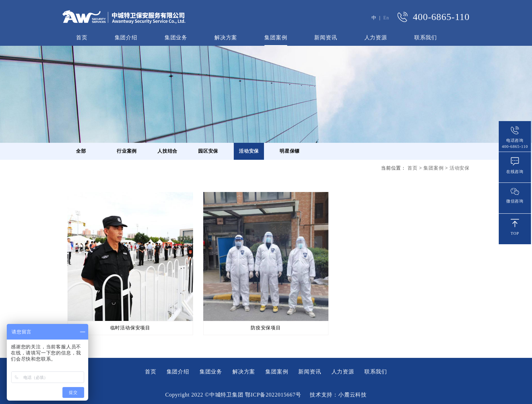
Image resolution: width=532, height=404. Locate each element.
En (386, 18)
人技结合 (167, 151)
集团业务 (176, 37)
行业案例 (127, 151)
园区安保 (208, 151)
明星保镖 (290, 151)
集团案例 (276, 37)
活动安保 (249, 151)
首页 (82, 37)
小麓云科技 (353, 395)
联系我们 (426, 37)
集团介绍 (126, 37)
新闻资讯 (326, 37)
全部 (81, 151)
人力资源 (376, 37)
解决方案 (226, 37)
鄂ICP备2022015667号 (273, 395)
